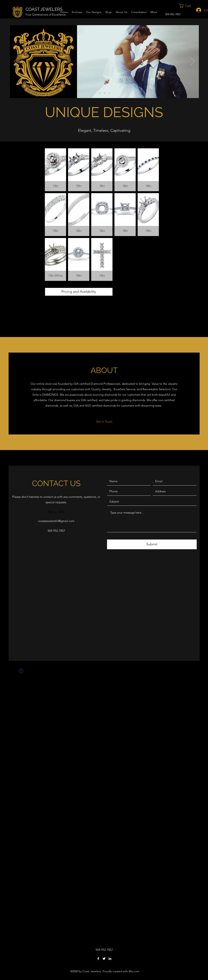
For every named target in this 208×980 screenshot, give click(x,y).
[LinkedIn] (110, 959)
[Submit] (152, 544)
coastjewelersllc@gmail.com (56, 521)
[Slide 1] (100, 93)
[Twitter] (104, 959)
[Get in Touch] (104, 422)
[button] (187, 6)
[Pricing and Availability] (79, 292)
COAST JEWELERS (44, 9)
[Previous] (16, 62)
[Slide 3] (110, 93)
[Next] (193, 62)
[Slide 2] (105, 93)
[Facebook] (98, 959)
